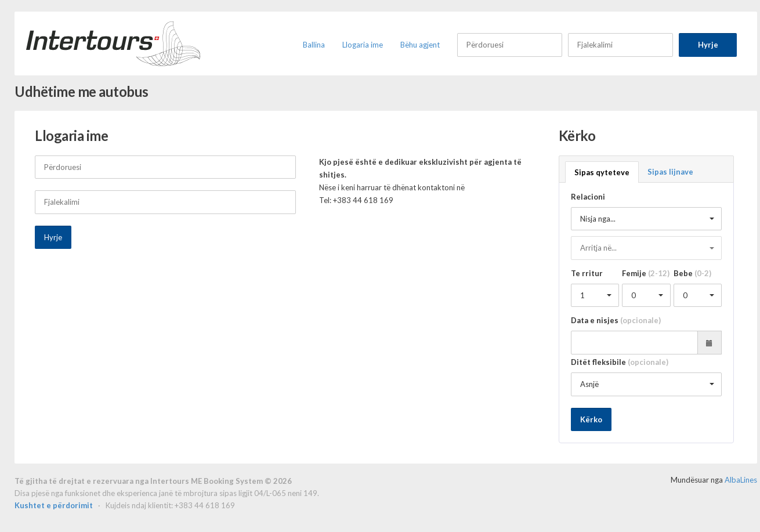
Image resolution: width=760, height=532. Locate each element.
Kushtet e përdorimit (55, 505)
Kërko (591, 419)
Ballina (314, 45)
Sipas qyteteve (602, 172)
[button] (647, 219)
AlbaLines (741, 480)
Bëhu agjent (420, 45)
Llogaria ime (363, 45)
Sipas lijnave (670, 172)
